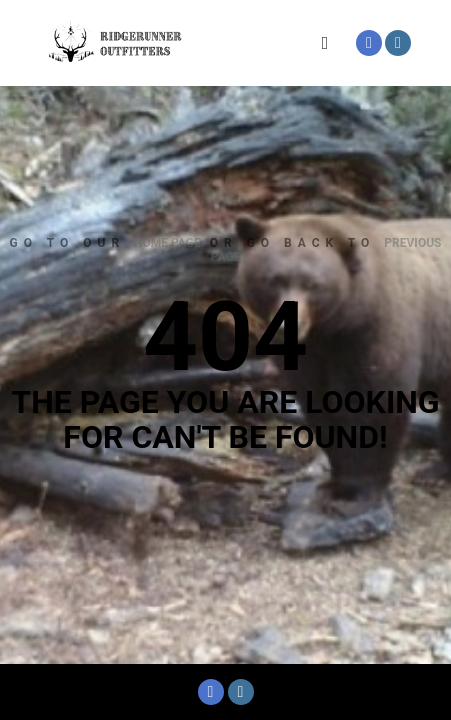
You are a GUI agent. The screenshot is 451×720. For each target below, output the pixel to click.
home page (167, 243)
